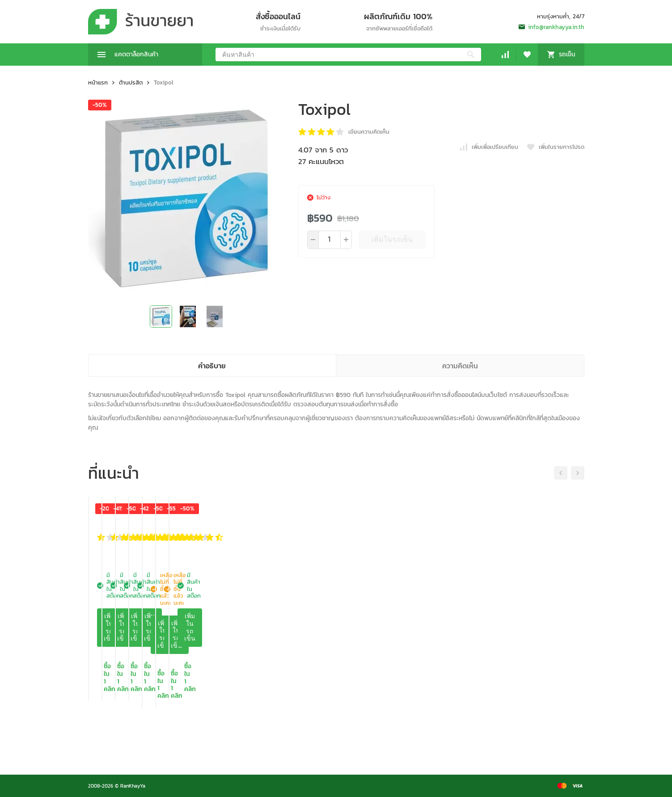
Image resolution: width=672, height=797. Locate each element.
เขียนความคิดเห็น (369, 132)
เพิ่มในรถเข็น (392, 239)
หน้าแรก (98, 82)
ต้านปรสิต (131, 82)
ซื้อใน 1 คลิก (145, 736)
